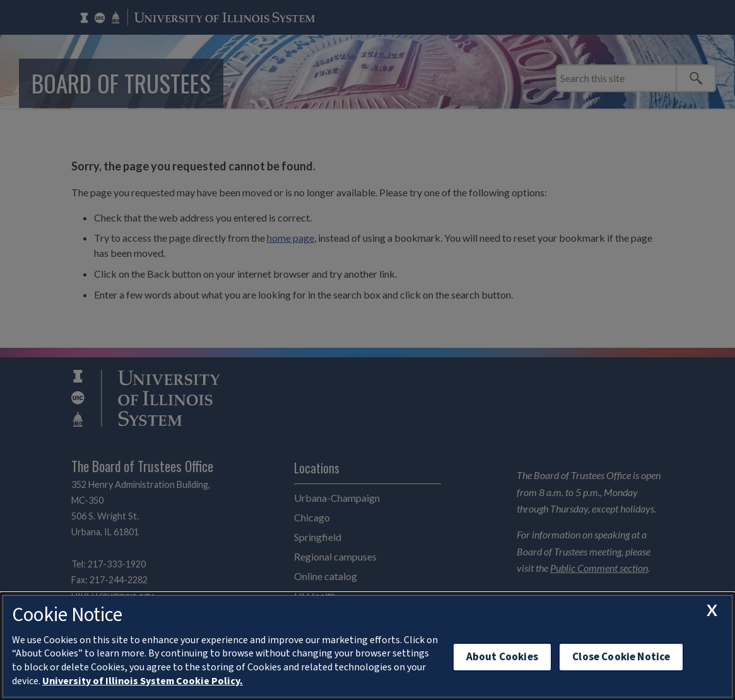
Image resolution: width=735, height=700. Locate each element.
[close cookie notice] (712, 610)
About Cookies (502, 657)
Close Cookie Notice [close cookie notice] (621, 657)
